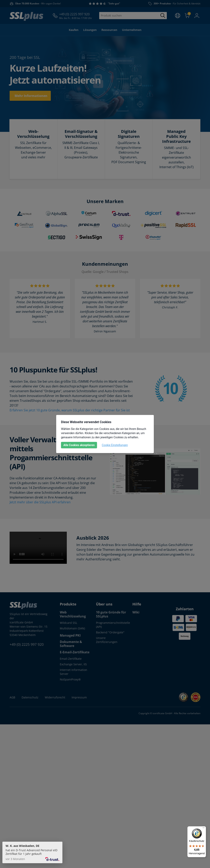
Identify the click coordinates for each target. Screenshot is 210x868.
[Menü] (204, 829)
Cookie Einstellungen (115, 445)
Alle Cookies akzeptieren (79, 445)
